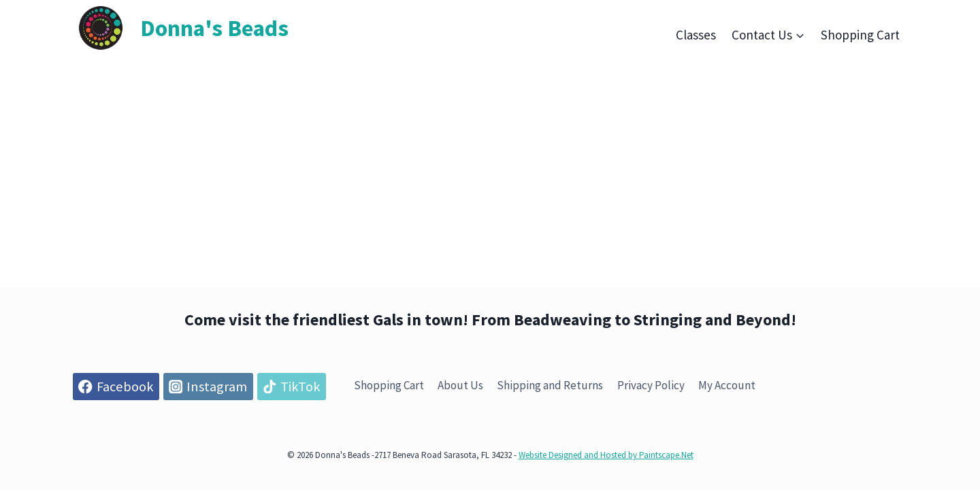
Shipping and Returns (550, 385)
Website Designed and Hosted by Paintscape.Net (606, 455)
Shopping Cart (860, 35)
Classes (696, 35)
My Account (727, 385)
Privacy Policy (651, 385)
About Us (460, 385)
